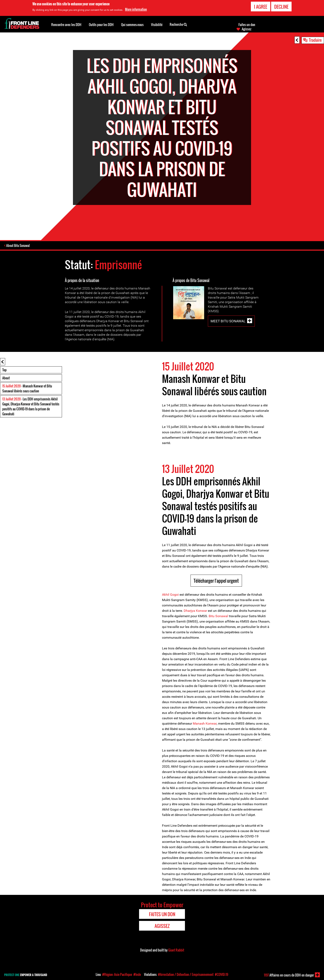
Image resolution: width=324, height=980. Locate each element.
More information (136, 9)
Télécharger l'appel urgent (216, 581)
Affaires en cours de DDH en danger (289, 975)
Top (4, 370)
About (6, 378)
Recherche (178, 24)
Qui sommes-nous (132, 25)
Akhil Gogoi (171, 595)
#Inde (137, 974)
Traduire (315, 40)
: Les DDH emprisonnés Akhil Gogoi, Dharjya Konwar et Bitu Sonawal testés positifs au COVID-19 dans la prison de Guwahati (31, 407)
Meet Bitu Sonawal (228, 322)
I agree (261, 7)
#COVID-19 (222, 974)
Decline (281, 7)
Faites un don (247, 25)
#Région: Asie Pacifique (117, 974)
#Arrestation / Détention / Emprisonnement (186, 974)
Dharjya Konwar (195, 611)
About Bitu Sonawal (18, 246)
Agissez (247, 29)
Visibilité (157, 25)
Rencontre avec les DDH (66, 25)
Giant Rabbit (176, 950)
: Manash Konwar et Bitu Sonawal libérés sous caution (27, 389)
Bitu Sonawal (218, 616)
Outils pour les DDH (101, 25)
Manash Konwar (204, 724)
